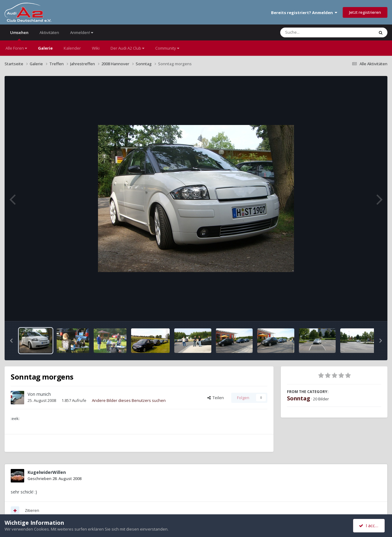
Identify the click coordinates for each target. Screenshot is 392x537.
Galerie (45, 48)
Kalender (72, 48)
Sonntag (299, 398)
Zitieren (32, 510)
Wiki (96, 48)
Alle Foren (16, 48)
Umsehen (19, 35)
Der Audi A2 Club (127, 48)
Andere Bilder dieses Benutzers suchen (129, 400)
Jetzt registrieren (365, 12)
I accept (370, 526)
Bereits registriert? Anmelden (304, 13)
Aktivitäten (49, 32)
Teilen (216, 398)
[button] (11, 341)
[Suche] (315, 32)
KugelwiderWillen (47, 472)
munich (44, 394)
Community (167, 48)
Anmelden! (82, 32)
